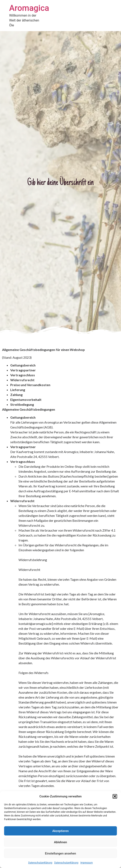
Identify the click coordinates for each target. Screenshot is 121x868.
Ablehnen (60, 842)
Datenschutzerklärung (40, 863)
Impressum (86, 863)
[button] (115, 796)
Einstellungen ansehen (60, 853)
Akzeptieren (60, 831)
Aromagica (29, 8)
